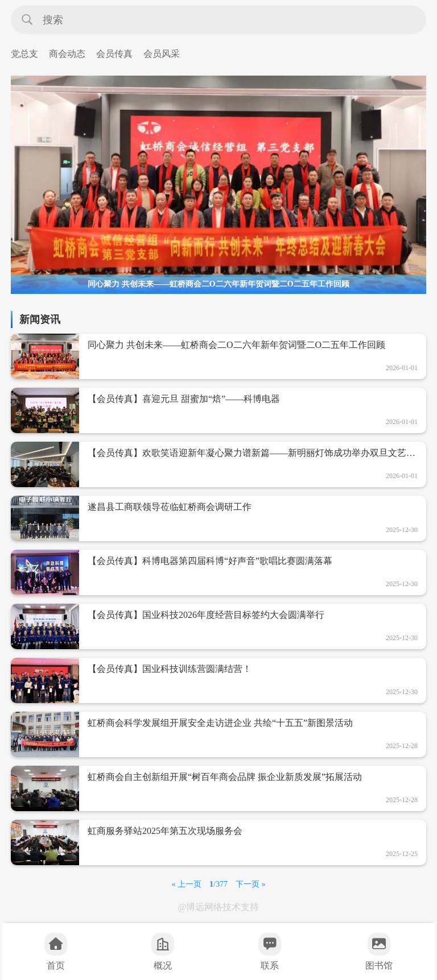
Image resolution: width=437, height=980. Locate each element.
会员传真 (114, 54)
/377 (218, 884)
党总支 (24, 54)
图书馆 (379, 952)
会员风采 (162, 54)
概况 (163, 952)
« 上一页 (187, 884)
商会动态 (67, 54)
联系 (270, 952)
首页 (56, 952)
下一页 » (251, 884)
